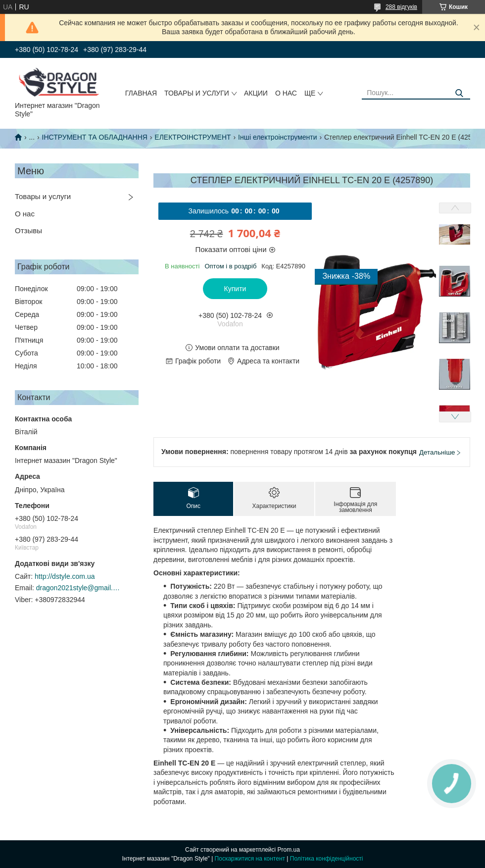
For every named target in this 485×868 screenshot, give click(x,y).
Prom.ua (289, 850)
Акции (256, 93)
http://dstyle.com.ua (65, 576)
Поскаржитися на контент (250, 859)
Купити (235, 289)
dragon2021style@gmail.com (78, 588)
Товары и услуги (197, 93)
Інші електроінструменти (278, 137)
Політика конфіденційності (327, 859)
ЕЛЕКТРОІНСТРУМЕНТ (193, 137)
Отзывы (28, 230)
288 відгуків (401, 7)
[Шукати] (459, 93)
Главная (141, 93)
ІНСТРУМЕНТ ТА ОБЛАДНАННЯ (95, 137)
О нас (286, 93)
